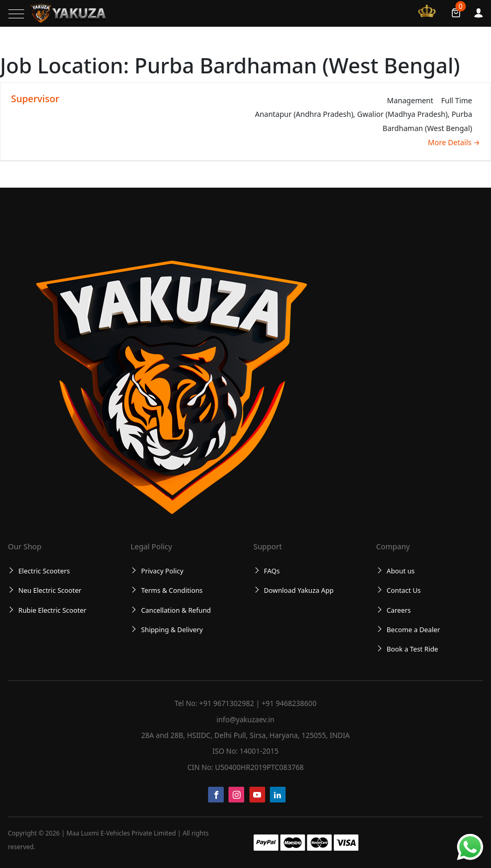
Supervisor (35, 99)
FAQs (272, 571)
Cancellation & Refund (176, 610)
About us (401, 571)
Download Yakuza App (299, 590)
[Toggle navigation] (16, 14)
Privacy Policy (162, 571)
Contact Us (404, 590)
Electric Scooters (44, 571)
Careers (399, 610)
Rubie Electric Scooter (52, 610)
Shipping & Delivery (172, 630)
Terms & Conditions (172, 590)
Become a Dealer (413, 630)
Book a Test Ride (412, 649)
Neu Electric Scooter (50, 590)
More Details (454, 142)
